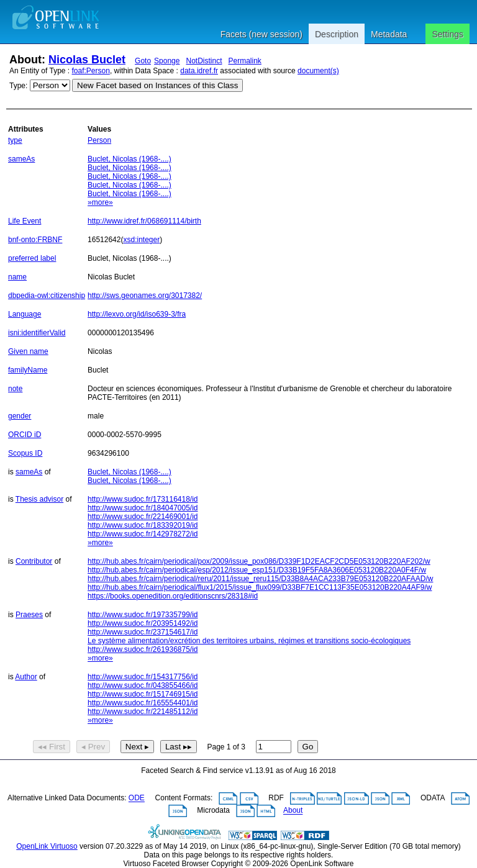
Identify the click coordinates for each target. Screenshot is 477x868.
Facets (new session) (261, 34)
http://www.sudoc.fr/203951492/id (143, 623)
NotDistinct (204, 61)
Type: (18, 86)
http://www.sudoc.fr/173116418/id (143, 499)
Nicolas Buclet (87, 60)
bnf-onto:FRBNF (35, 240)
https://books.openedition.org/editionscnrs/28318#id (173, 596)
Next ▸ (137, 747)
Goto (143, 61)
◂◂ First (52, 747)
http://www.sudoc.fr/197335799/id (143, 615)
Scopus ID (25, 453)
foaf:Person (91, 71)
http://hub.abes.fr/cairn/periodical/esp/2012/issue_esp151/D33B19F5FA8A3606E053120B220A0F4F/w (257, 570)
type (15, 140)
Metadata (389, 34)
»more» (100, 202)
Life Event (25, 221)
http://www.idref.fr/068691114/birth (144, 221)
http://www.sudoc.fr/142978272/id (143, 534)
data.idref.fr (199, 71)
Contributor (34, 561)
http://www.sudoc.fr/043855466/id (143, 685)
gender (20, 416)
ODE (137, 798)
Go (308, 747)
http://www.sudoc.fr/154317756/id (143, 677)
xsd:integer (141, 240)
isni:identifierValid (37, 333)
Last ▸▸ (179, 747)
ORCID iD (25, 435)
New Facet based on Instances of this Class (157, 85)
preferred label (32, 258)
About (293, 811)
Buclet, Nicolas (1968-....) (129, 159)
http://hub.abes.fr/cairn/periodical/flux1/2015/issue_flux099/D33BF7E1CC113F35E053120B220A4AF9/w (260, 587)
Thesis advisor (39, 499)
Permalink (245, 61)
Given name (28, 351)
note (15, 389)
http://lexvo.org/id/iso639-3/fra (137, 314)
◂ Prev (93, 747)
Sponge (167, 61)
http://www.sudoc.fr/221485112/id (143, 712)
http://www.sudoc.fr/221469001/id (143, 517)
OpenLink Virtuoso (47, 846)
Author (26, 677)
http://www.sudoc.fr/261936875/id (143, 649)
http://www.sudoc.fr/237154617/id (143, 632)
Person (99, 140)
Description (337, 34)
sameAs (21, 159)
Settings (447, 34)
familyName (28, 370)
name (17, 277)
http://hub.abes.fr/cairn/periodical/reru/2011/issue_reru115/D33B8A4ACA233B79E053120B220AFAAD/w (260, 579)
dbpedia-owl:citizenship (47, 296)
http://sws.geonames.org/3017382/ (145, 296)
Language (25, 314)
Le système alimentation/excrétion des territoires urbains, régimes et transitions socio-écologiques (249, 641)
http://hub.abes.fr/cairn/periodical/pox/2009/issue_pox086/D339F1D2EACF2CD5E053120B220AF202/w (259, 561)
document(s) (318, 71)
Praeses (29, 615)
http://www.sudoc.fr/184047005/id (143, 508)
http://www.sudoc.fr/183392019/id (143, 525)
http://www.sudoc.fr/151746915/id (143, 694)
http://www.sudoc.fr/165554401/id (143, 703)
